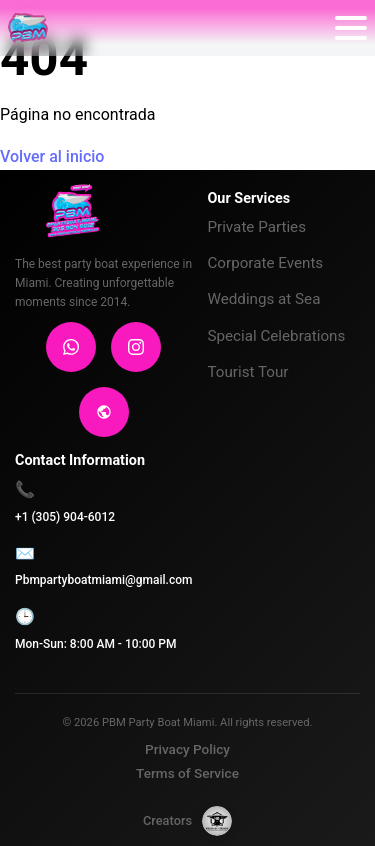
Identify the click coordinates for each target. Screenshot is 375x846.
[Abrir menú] (351, 28)
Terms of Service (187, 773)
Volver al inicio (52, 156)
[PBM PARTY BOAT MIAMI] (28, 28)
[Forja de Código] (217, 821)
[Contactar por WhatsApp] (346, 748)
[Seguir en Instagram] (346, 803)
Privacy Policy (187, 749)
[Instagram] (136, 347)
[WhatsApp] (71, 347)
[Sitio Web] (104, 412)
